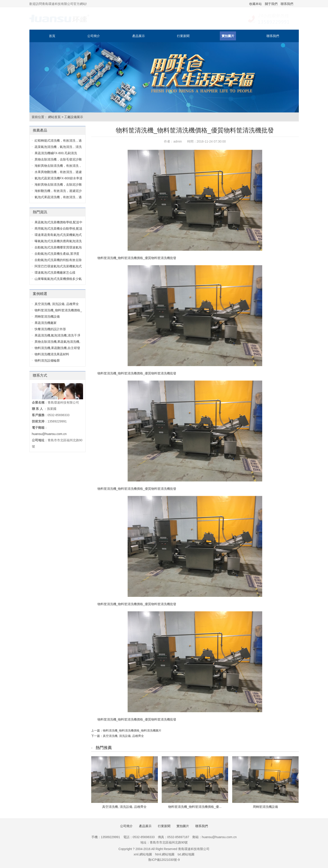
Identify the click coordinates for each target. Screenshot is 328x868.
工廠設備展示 (74, 117)
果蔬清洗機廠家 (46, 323)
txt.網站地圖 (186, 854)
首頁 (52, 36)
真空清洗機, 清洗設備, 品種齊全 (123, 736)
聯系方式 (40, 375)
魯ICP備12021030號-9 (164, 860)
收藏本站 (255, 4)
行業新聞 (183, 36)
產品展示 (139, 36)
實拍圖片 (228, 36)
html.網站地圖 (165, 854)
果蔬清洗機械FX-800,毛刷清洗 (56, 153)
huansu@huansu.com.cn (49, 434)
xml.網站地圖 (143, 854)
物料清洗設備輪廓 (47, 360)
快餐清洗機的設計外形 (50, 329)
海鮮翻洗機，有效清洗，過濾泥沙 (58, 191)
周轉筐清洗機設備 (265, 807)
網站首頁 (54, 117)
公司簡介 (94, 36)
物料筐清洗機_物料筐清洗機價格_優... (195, 807)
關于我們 (271, 4)
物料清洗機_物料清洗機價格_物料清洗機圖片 (132, 731)
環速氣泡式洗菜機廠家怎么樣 (55, 272)
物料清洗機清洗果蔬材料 (52, 354)
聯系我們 (287, 4)
